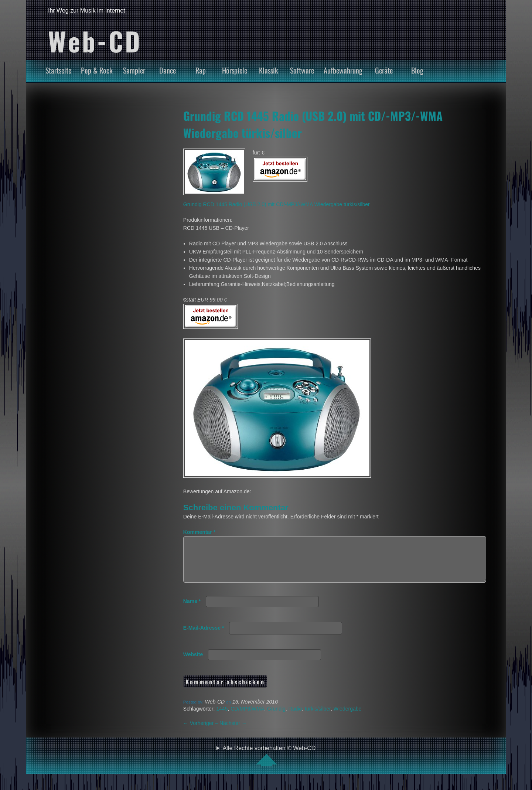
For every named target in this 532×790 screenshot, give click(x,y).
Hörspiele (235, 70)
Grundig (276, 718)
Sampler (134, 70)
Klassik (269, 70)
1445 (222, 718)
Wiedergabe (348, 718)
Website (193, 663)
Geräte (384, 70)
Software (302, 70)
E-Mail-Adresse (204, 637)
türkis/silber (318, 718)
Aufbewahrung (343, 70)
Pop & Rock (97, 70)
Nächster (233, 732)
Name (192, 610)
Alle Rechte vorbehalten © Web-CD (269, 765)
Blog (417, 70)
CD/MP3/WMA (247, 718)
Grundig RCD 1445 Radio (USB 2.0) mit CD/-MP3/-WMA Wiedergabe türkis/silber (277, 204)
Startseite (58, 70)
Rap (201, 70)
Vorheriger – (201, 732)
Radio (295, 718)
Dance (168, 70)
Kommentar (199, 532)
